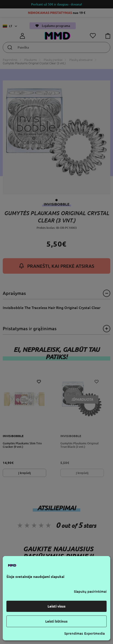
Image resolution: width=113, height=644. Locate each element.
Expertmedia (94, 633)
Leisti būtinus (56, 621)
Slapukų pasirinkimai (90, 591)
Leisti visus (56, 606)
